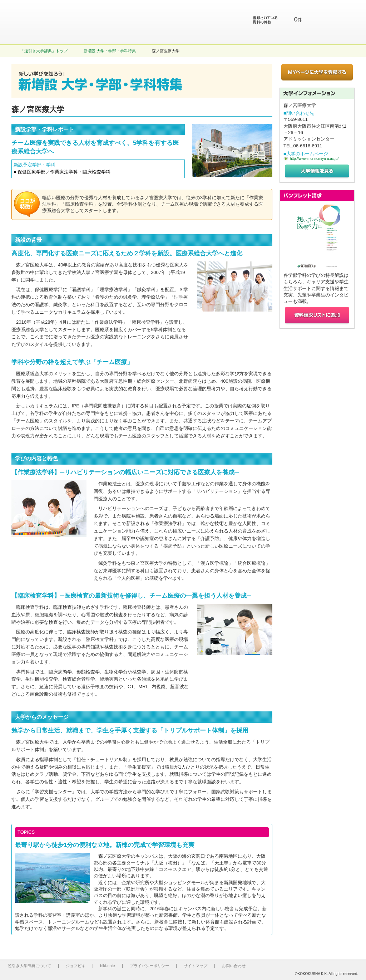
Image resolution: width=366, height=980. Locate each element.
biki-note (108, 966)
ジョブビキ (76, 966)
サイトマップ (196, 966)
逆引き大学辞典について (29, 966)
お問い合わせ (234, 966)
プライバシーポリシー (149, 966)
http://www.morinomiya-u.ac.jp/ (314, 159)
